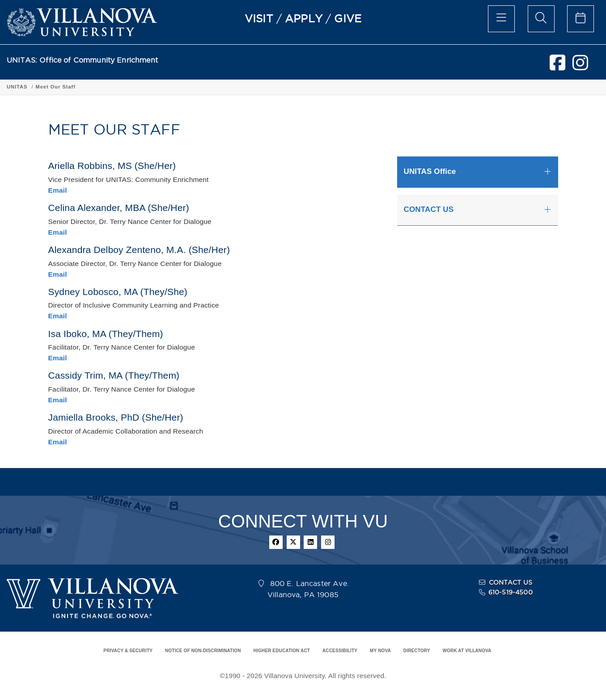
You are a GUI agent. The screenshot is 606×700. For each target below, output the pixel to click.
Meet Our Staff (55, 87)
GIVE (348, 18)
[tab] (478, 172)
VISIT (259, 18)
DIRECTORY (417, 651)
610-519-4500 (511, 592)
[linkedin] (310, 542)
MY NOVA (380, 651)
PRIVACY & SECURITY (128, 651)
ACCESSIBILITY (340, 651)
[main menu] (501, 19)
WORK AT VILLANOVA (467, 651)
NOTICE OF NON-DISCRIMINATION (203, 651)
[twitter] (293, 542)
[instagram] (580, 66)
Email (58, 190)
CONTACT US (511, 582)
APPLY (304, 18)
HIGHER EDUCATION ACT (282, 651)
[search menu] (541, 19)
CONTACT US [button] (429, 209)
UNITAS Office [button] (430, 171)
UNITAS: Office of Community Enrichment (82, 60)
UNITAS (17, 87)
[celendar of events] (581, 19)
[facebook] (557, 66)
